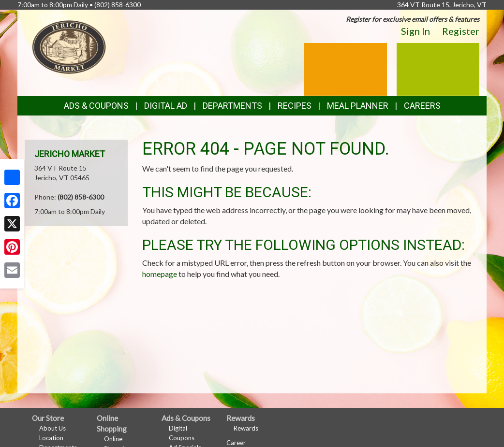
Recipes (295, 106)
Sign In (415, 31)
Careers (422, 106)
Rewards (246, 428)
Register (461, 31)
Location (51, 438)
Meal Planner (358, 106)
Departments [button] (232, 106)
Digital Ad (166, 106)
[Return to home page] (69, 46)
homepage (160, 274)
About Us (52, 428)
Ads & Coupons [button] (96, 106)
